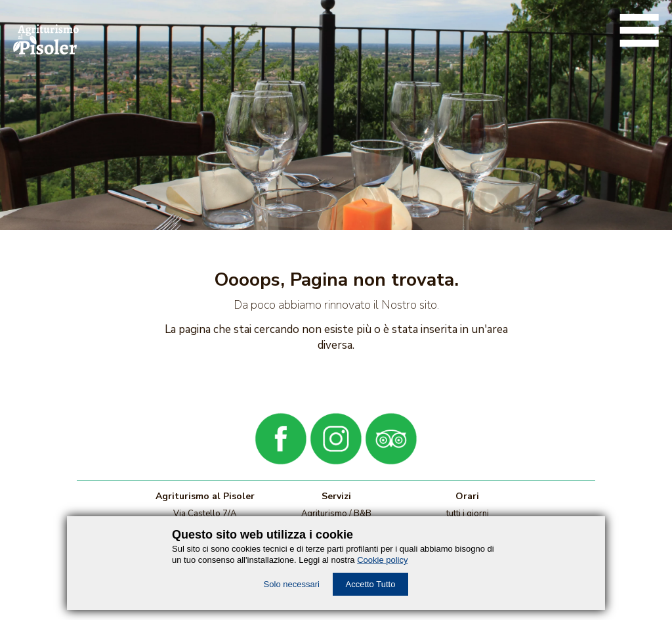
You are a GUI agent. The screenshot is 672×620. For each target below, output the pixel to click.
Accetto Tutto (371, 584)
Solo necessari (292, 584)
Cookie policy (382, 560)
